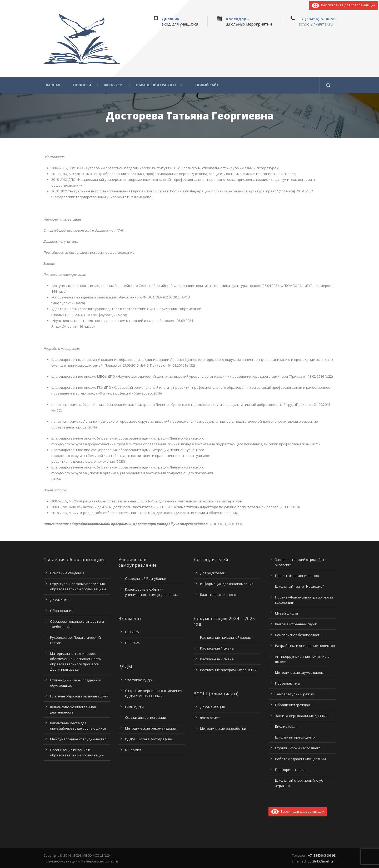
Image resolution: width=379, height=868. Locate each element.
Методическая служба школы (300, 672)
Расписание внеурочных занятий (228, 670)
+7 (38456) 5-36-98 (317, 19)
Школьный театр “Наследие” (299, 586)
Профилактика (287, 683)
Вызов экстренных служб (296, 624)
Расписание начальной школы (226, 637)
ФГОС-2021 (113, 85)
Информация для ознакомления (227, 584)
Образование (62, 611)
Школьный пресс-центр (295, 737)
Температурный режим (295, 694)
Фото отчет (210, 718)
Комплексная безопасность (298, 635)
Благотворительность (219, 595)
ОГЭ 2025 (132, 643)
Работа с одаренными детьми (300, 759)
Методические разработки (223, 729)
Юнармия (133, 750)
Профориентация (290, 770)
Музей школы (286, 613)
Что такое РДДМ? (140, 680)
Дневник (171, 19)
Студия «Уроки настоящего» (299, 748)
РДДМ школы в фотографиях (149, 739)
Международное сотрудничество (78, 739)
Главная (52, 85)
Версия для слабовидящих (298, 811)
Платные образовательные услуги (79, 696)
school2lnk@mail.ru (316, 24)
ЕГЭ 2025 (132, 632)
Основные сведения (67, 573)
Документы (60, 600)
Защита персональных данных (301, 716)
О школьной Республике (146, 578)
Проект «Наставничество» (297, 576)
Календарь (237, 19)
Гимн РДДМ (134, 707)
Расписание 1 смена (217, 648)
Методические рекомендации (151, 728)
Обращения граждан (157, 85)
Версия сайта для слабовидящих (344, 5)
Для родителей (213, 573)
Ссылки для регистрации (146, 717)
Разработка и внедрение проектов (305, 646)
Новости (82, 85)
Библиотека (285, 726)
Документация (212, 707)
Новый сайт (207, 85)
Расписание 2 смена (217, 659)
